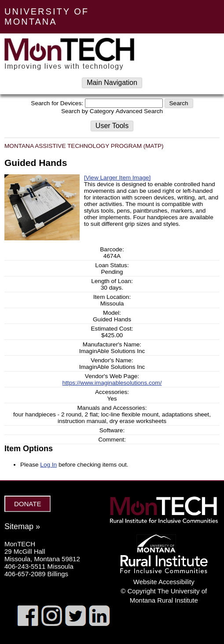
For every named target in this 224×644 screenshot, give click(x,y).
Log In (48, 465)
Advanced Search (139, 111)
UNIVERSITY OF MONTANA (47, 17)
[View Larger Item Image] (118, 178)
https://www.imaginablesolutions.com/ (112, 383)
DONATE (28, 504)
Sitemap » (22, 526)
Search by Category (88, 111)
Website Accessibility (164, 582)
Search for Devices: (57, 103)
